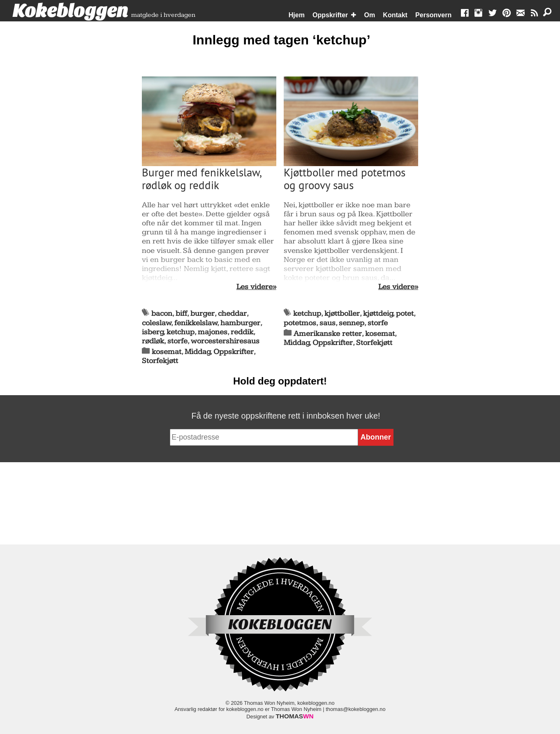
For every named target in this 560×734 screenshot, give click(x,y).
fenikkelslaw (196, 323)
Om (370, 15)
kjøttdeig (378, 314)
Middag (198, 352)
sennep (352, 323)
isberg (153, 332)
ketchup (180, 332)
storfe (177, 341)
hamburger (240, 323)
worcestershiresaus (225, 341)
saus (327, 323)
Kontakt (395, 15)
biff (181, 314)
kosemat (167, 352)
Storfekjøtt (160, 361)
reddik (242, 332)
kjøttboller (342, 314)
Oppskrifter (330, 15)
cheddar (232, 314)
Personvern (433, 15)
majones (213, 332)
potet (405, 314)
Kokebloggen (70, 11)
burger (202, 314)
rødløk (153, 341)
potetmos (300, 323)
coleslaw (157, 323)
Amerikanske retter (328, 334)
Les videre (255, 287)
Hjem (297, 15)
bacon (162, 314)
